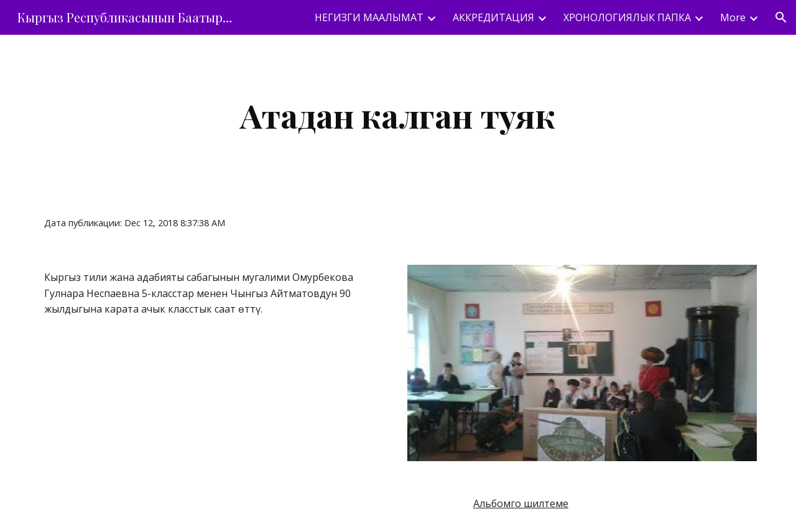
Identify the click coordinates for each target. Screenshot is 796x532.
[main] (398, 115)
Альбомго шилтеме (521, 503)
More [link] (733, 17)
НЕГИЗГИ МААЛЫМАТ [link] (369, 17)
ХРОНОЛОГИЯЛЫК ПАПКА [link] (627, 17)
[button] (781, 17)
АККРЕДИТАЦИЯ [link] (493, 17)
